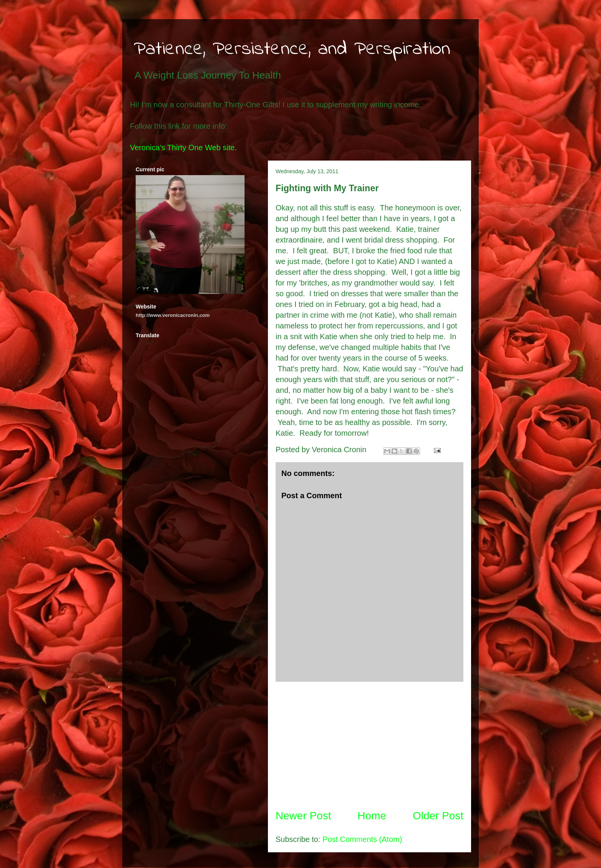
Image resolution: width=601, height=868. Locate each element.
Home (372, 816)
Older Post (438, 816)
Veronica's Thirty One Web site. (183, 148)
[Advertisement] (369, 745)
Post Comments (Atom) (362, 839)
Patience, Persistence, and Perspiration (292, 49)
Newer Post (303, 816)
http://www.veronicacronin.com (173, 315)
